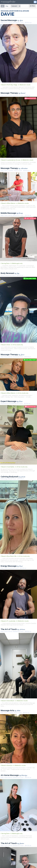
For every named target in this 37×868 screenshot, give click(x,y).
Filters (32, 6)
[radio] (3, 6)
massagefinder (8, 2)
